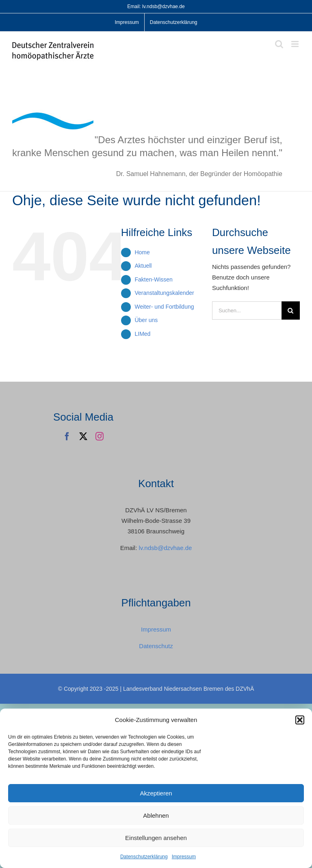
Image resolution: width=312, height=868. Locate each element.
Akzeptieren (156, 793)
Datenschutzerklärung (144, 857)
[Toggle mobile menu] (296, 44)
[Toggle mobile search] (279, 44)
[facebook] (67, 436)
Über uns (146, 320)
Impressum (184, 857)
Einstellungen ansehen (156, 838)
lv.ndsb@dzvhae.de (165, 548)
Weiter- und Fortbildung (164, 307)
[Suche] (291, 310)
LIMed (142, 334)
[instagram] (100, 436)
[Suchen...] (247, 310)
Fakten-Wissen (153, 279)
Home (142, 252)
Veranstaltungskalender (164, 293)
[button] (300, 720)
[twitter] (83, 436)
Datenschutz (156, 646)
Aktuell (143, 266)
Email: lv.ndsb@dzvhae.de (156, 6)
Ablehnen (156, 815)
